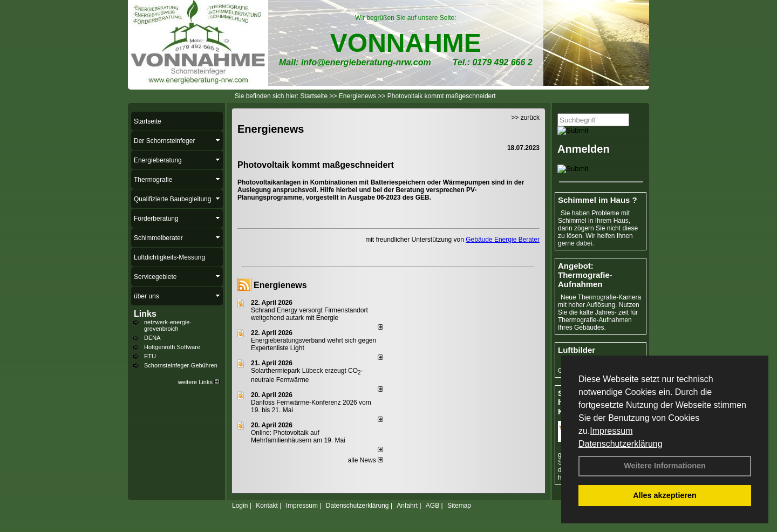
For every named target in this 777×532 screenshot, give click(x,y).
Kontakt (267, 506)
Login (240, 506)
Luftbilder (577, 350)
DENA (152, 338)
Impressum (611, 431)
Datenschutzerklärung (621, 444)
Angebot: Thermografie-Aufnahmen (585, 275)
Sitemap (459, 506)
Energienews (280, 285)
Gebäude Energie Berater (503, 240)
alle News (366, 460)
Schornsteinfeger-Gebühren (181, 365)
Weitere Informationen (665, 466)
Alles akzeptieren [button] (665, 495)
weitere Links (199, 382)
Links (145, 314)
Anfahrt (407, 506)
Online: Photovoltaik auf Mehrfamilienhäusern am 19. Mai (298, 436)
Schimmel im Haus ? (598, 200)
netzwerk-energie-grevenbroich (168, 325)
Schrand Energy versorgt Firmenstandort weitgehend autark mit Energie (309, 314)
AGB (432, 506)
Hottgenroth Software (172, 347)
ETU (150, 356)
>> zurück (525, 118)
